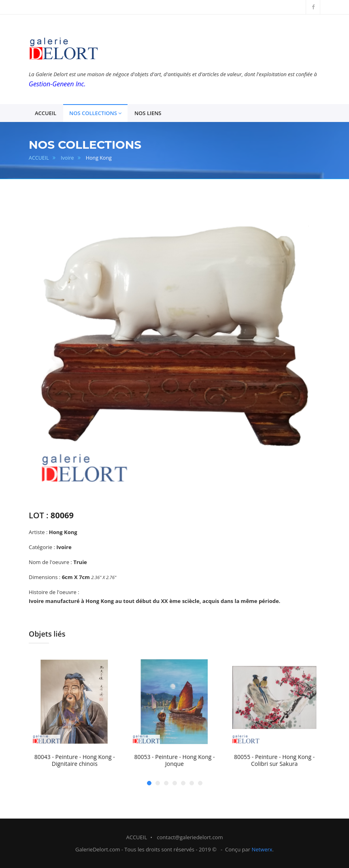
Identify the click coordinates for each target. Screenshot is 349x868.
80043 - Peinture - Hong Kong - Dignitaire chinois (75, 760)
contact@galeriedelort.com (190, 837)
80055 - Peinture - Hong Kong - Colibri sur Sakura (274, 760)
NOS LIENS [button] (148, 113)
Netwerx (262, 849)
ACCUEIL (39, 158)
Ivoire (67, 158)
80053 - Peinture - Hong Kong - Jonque (174, 760)
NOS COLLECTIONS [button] (95, 113)
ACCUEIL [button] (46, 113)
